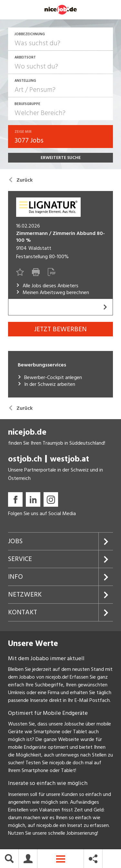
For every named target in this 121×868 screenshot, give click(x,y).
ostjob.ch (25, 459)
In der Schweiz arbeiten (46, 384)
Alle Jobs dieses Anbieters (47, 286)
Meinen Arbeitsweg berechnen (53, 293)
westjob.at (70, 459)
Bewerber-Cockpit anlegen (50, 378)
